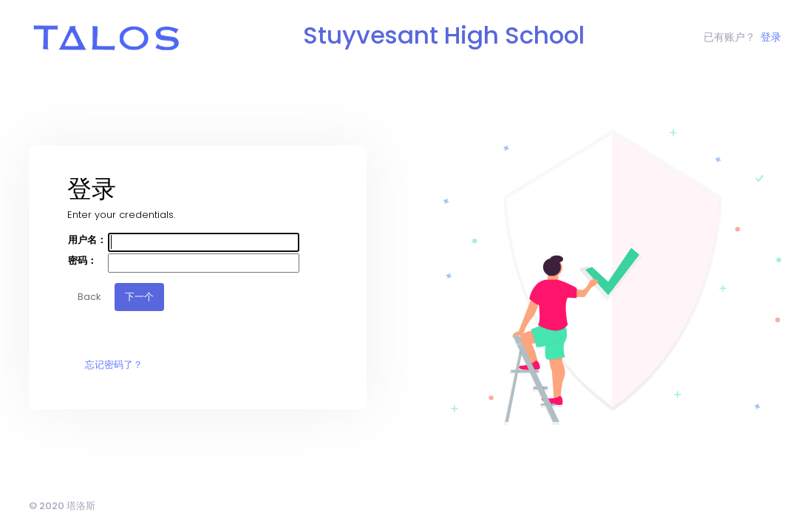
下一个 (139, 297)
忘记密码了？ (114, 365)
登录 (771, 37)
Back (89, 297)
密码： (82, 260)
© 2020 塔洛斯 (62, 506)
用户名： (87, 240)
